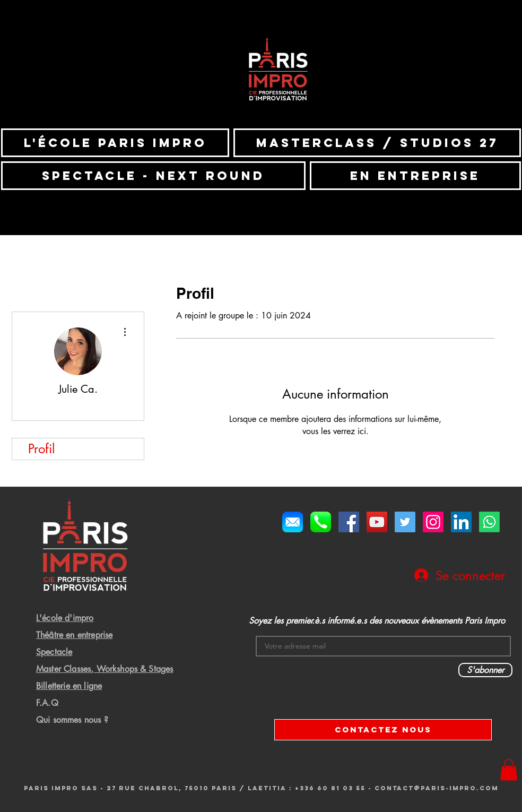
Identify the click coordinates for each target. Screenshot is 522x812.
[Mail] (293, 522)
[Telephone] (321, 522)
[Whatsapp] (489, 522)
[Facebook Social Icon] (349, 522)
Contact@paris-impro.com (437, 788)
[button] (509, 770)
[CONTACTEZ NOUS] (383, 730)
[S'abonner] (485, 670)
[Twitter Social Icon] (405, 522)
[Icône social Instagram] (433, 522)
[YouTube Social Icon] (377, 522)
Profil (41, 449)
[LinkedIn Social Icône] (461, 522)
